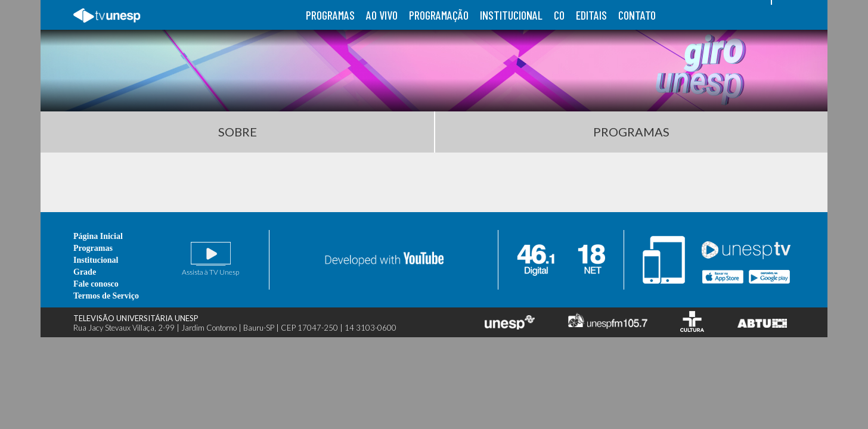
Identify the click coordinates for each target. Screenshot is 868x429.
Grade (85, 272)
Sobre (238, 132)
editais (591, 15)
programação (439, 15)
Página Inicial (98, 236)
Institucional (96, 260)
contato (637, 15)
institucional (511, 15)
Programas (631, 132)
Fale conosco (96, 284)
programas (330, 15)
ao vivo (382, 15)
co (559, 15)
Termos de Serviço (106, 296)
